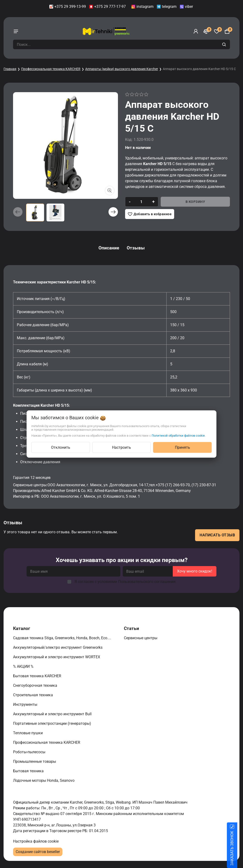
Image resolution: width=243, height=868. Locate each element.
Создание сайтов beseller (38, 852)
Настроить (121, 447)
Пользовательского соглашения (147, 582)
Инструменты (26, 704)
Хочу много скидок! (195, 571)
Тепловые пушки (28, 733)
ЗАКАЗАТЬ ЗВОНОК (238, 848)
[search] (225, 44)
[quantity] (141, 202)
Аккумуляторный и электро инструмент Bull (53, 714)
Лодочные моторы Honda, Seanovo (44, 780)
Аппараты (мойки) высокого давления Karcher (122, 69)
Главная (10, 69)
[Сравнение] (206, 31)
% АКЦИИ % (24, 666)
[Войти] (196, 31)
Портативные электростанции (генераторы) (53, 723)
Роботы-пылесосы (30, 752)
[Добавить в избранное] (150, 214)
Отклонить (61, 447)
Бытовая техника (29, 771)
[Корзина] (227, 31)
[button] (113, 212)
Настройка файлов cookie (36, 841)
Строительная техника (34, 695)
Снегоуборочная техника (36, 685)
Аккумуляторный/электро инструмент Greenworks (58, 647)
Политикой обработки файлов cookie (178, 436)
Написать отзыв (217, 535)
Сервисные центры (141, 638)
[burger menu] (16, 31)
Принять (182, 447)
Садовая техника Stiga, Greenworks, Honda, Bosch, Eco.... (63, 638)
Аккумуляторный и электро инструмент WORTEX (57, 657)
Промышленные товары (35, 761)
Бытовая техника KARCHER (38, 676)
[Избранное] (217, 31)
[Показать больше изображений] (110, 191)
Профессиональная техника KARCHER (51, 69)
